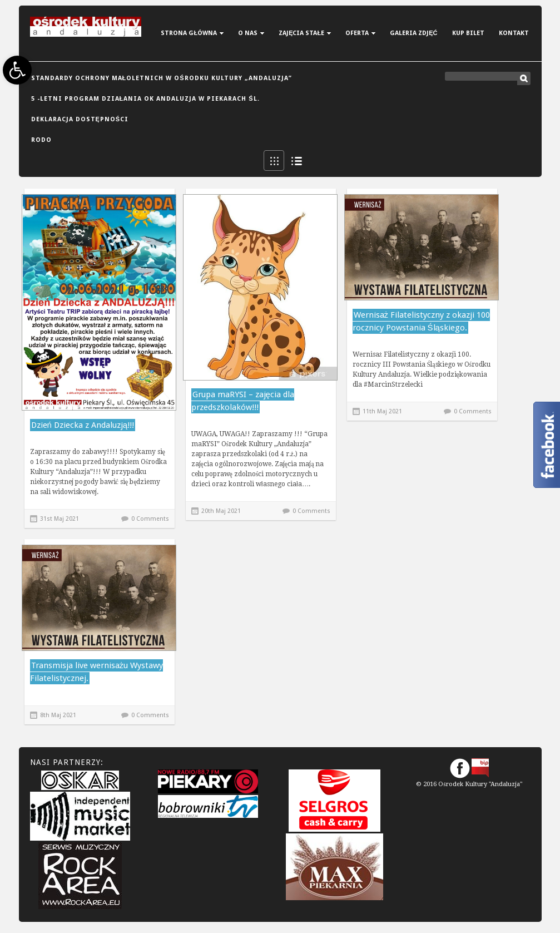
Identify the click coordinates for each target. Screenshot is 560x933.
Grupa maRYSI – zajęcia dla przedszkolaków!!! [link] (243, 401)
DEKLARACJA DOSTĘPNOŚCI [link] (80, 119)
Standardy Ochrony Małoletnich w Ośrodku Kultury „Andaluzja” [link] (162, 78)
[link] (17, 70)
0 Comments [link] (150, 519)
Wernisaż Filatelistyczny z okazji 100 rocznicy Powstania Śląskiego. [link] (422, 321)
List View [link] (296, 161)
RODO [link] (41, 140)
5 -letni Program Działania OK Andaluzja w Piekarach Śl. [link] (145, 99)
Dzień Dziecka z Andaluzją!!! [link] (83, 425)
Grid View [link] (274, 161)
